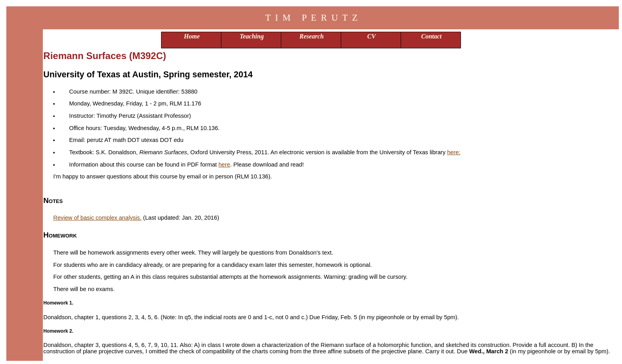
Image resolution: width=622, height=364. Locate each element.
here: (454, 152)
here (224, 165)
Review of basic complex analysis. (97, 218)
